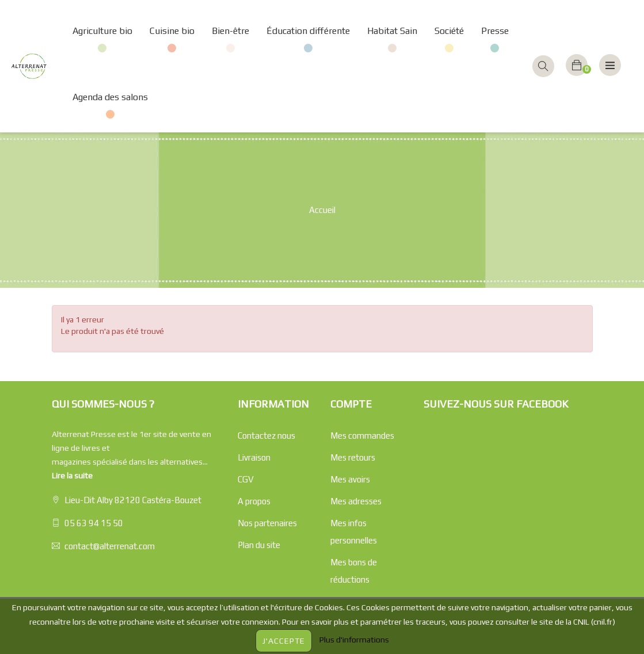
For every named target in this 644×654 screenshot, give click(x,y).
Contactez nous (266, 436)
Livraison (254, 457)
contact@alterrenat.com (110, 546)
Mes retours (353, 457)
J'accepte (284, 641)
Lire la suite (72, 476)
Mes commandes (362, 436)
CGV (246, 479)
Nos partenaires (267, 523)
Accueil (322, 210)
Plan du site (259, 545)
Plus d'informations (354, 640)
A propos (254, 501)
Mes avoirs (350, 479)
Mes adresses (356, 501)
